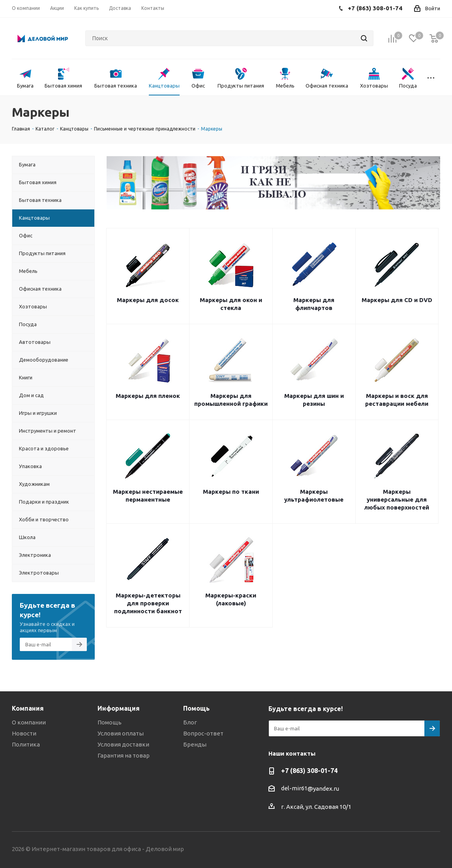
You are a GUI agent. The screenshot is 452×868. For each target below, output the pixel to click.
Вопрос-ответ (203, 733)
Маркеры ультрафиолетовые (314, 496)
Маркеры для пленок (148, 396)
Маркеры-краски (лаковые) (231, 599)
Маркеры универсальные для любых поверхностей (397, 499)
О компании (29, 722)
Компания (28, 708)
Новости (24, 733)
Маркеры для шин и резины (314, 400)
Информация (119, 708)
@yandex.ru (323, 789)
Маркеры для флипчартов (314, 304)
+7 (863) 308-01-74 (309, 771)
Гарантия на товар (124, 755)
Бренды (195, 744)
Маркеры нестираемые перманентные (148, 496)
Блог (190, 722)
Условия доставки (123, 744)
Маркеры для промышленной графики (231, 400)
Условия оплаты (121, 733)
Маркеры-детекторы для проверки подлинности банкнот (148, 603)
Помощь (110, 722)
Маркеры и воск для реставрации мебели (397, 400)
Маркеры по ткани (231, 492)
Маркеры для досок (148, 300)
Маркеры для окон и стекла (231, 304)
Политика (26, 744)
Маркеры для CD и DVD (397, 300)
